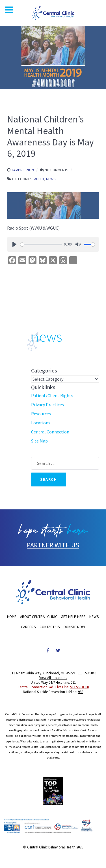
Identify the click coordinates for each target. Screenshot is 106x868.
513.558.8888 (79, 687)
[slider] (41, 244)
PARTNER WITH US (53, 545)
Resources (41, 414)
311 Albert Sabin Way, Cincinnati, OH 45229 (42, 673)
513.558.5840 (87, 673)
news (47, 336)
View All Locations (53, 678)
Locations (41, 423)
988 (81, 692)
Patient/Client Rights (52, 395)
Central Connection (50, 432)
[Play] (14, 244)
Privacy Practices (47, 405)
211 (73, 682)
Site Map (39, 441)
